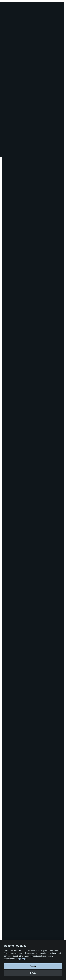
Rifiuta (33, 973)
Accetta (33, 966)
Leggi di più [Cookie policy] (22, 959)
